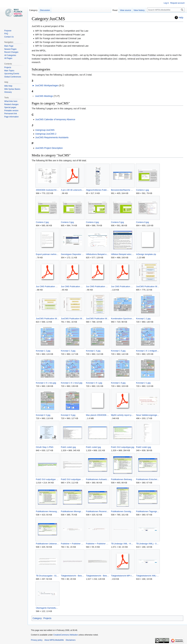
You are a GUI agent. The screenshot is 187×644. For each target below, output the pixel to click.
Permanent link (11, 114)
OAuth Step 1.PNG (45, 447)
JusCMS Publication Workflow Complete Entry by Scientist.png (72, 319)
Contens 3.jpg (67, 222)
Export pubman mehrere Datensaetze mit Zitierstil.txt (47, 254)
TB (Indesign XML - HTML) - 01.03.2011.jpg (123, 544)
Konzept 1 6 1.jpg (94, 383)
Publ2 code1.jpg (143, 447)
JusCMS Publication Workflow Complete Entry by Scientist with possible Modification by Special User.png (47, 319)
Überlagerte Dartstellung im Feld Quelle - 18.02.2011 (47, 608)
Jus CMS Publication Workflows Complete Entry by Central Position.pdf (47, 286)
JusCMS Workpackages (47, 85)
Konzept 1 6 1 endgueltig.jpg (148, 351)
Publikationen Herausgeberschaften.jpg (47, 511)
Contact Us (9, 37)
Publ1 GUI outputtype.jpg (123, 447)
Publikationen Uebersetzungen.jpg (47, 544)
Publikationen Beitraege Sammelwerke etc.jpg (123, 479)
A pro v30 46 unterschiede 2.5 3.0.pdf (72, 190)
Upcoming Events (12, 74)
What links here (11, 101)
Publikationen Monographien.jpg (72, 511)
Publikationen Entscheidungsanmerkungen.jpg (148, 479)
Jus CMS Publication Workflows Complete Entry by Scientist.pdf (98, 286)
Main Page (9, 46)
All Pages (8, 58)
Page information (11, 117)
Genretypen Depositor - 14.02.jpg (72, 254)
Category (37, 618)
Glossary (8, 92)
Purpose (8, 31)
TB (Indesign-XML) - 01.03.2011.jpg (148, 544)
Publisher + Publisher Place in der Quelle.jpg (98, 544)
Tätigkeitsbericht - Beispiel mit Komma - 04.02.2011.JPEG (98, 576)
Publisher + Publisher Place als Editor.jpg (72, 544)
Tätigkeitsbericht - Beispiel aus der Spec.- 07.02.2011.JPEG (72, 576)
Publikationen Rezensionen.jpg (98, 511)
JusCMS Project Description (49, 148)
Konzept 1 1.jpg (143, 319)
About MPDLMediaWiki (54, 640)
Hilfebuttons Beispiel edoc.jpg (98, 254)
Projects (47, 618)
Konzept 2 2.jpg (43, 415)
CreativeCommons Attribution (66, 635)
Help (181, 18)
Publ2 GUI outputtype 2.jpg (72, 479)
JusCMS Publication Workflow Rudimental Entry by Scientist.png (98, 319)
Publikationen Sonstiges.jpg (123, 511)
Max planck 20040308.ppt (98, 415)
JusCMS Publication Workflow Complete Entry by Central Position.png (148, 286)
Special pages (10, 107)
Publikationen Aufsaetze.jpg (98, 479)
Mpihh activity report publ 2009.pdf (123, 415)
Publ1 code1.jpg (68, 447)
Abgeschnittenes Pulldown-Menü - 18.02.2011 (98, 190)
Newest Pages (10, 49)
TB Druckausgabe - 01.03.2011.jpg (47, 576)
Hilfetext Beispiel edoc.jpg (123, 254)
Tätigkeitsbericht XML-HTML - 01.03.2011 (148, 576)
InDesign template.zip (146, 254)
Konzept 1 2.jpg (43, 351)
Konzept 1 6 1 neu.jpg (46, 383)
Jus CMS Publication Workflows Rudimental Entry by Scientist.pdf (123, 286)
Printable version (11, 111)
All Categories (10, 55)
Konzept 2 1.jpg (143, 383)
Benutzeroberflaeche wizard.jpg (123, 190)
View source (125, 10)
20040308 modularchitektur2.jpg (47, 190)
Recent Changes (11, 52)
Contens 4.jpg (92, 222)
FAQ (6, 34)
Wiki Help (8, 86)
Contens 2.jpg (42, 222)
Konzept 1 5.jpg (118, 351)
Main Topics (9, 71)
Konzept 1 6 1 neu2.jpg (72, 383)
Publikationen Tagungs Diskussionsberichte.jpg (148, 511)
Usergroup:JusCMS (45, 130)
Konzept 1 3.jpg (68, 351)
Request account (177, 3)
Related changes (11, 104)
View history (139, 10)
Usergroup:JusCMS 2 (46, 134)
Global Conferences (13, 77)
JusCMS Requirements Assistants (52, 137)
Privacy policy (37, 640)
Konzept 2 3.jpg (68, 415)
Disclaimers (71, 640)
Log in (166, 3)
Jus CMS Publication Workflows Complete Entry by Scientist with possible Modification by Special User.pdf (72, 286)
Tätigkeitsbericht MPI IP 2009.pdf (123, 576)
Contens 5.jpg (117, 222)
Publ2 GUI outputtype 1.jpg (47, 479)
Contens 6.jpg (142, 222)
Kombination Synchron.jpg (123, 319)
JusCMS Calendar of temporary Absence (55, 119)
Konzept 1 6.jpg (118, 383)
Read (115, 10)
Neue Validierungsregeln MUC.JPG (148, 415)
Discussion (45, 10)
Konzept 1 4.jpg (93, 351)
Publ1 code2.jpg (93, 447)
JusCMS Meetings (44, 96)
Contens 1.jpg (142, 190)
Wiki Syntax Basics (12, 89)
